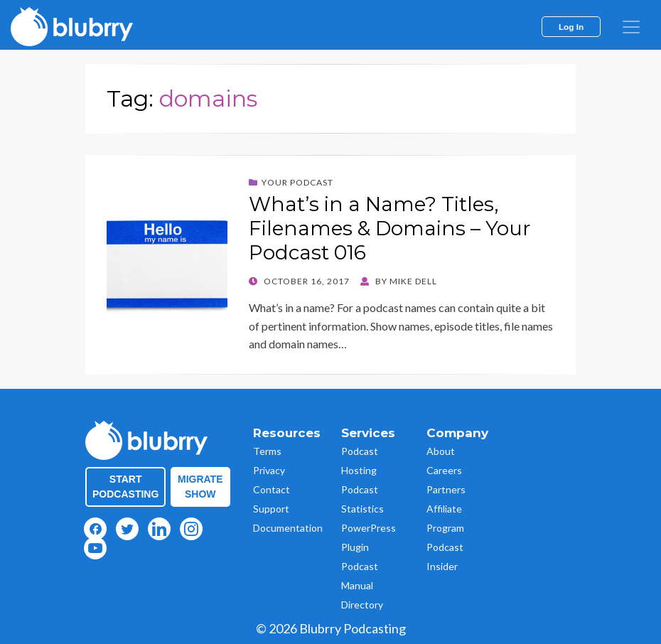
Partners (446, 489)
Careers (444, 470)
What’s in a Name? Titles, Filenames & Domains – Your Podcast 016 (390, 228)
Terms (267, 451)
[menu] (631, 27)
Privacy (269, 470)
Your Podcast (297, 182)
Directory (362, 605)
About (441, 451)
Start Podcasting (125, 487)
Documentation (288, 528)
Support (271, 509)
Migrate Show (200, 487)
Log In (571, 27)
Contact (272, 489)
